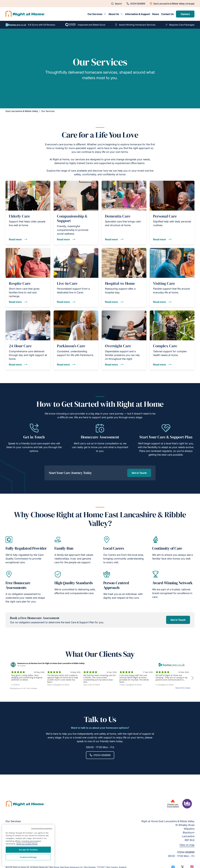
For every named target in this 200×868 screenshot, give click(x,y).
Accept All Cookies (28, 850)
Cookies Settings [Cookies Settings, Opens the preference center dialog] (28, 857)
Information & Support (138, 14)
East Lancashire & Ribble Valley (22, 111)
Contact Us (167, 14)
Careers (185, 14)
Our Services (95, 14)
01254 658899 (100, 755)
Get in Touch (139, 473)
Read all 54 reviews (183, 688)
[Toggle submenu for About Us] (122, 14)
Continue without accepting (42, 828)
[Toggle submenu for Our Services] (105, 14)
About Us (114, 14)
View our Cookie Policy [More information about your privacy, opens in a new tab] (27, 844)
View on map (187, 845)
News (156, 14)
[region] (28, 845)
